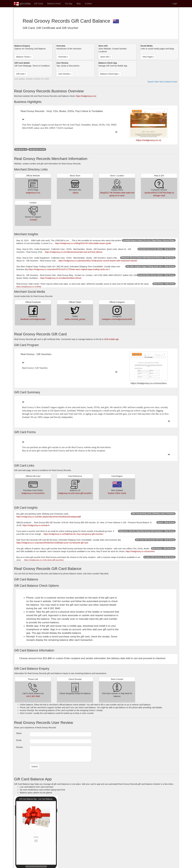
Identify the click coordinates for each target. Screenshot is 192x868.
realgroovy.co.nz (33, 193)
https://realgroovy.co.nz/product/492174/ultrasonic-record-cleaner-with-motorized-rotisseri (98, 261)
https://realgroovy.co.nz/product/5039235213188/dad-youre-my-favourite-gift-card (52, 543)
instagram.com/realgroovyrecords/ (117, 319)
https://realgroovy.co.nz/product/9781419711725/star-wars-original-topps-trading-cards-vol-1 (69, 269)
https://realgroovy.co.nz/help (29, 287)
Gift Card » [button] (21, 74)
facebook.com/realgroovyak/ (33, 319)
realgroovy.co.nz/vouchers (33, 493)
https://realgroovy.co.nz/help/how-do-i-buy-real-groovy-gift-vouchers (73, 534)
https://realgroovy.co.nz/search (36, 525)
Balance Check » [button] (24, 57)
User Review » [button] (65, 74)
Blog (79, 4)
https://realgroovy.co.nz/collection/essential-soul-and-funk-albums (74, 252)
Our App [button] (69, 4)
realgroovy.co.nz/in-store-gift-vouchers (75, 493)
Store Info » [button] (105, 57)
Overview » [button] (63, 57)
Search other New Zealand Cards (162, 82)
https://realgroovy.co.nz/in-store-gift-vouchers (44, 560)
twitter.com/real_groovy (75, 319)
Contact (88, 4)
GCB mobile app (111, 339)
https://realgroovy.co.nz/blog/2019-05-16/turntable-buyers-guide (83, 243)
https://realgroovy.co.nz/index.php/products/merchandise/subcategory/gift (49, 517)
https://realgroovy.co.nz (86, 96)
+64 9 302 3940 (33, 696)
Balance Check (54, 4)
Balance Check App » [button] (110, 74)
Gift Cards (39, 4)
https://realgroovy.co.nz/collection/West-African (61, 278)
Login (175, 4)
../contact (33, 220)
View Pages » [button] (148, 57)
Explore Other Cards (117, 493)
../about (75, 193)
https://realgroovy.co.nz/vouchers (140, 551)
